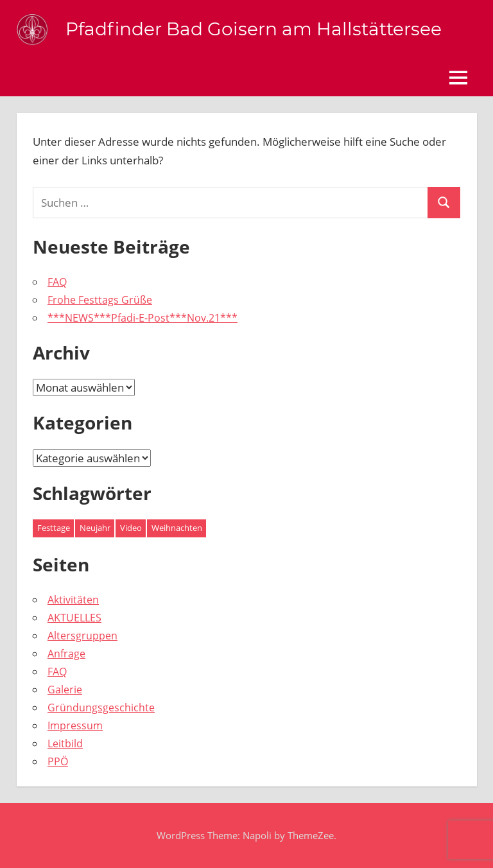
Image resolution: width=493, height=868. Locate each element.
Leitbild (65, 743)
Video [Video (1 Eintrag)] (131, 528)
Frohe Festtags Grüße (100, 300)
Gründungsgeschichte (101, 707)
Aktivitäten (73, 600)
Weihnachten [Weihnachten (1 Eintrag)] (177, 528)
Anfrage (66, 654)
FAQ (57, 282)
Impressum (75, 725)
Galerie (65, 690)
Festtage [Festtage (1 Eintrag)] (54, 528)
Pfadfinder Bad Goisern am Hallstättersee (254, 29)
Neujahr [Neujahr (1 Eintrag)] (95, 528)
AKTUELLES (74, 618)
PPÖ (58, 761)
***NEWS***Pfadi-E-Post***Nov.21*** (143, 318)
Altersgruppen (82, 636)
